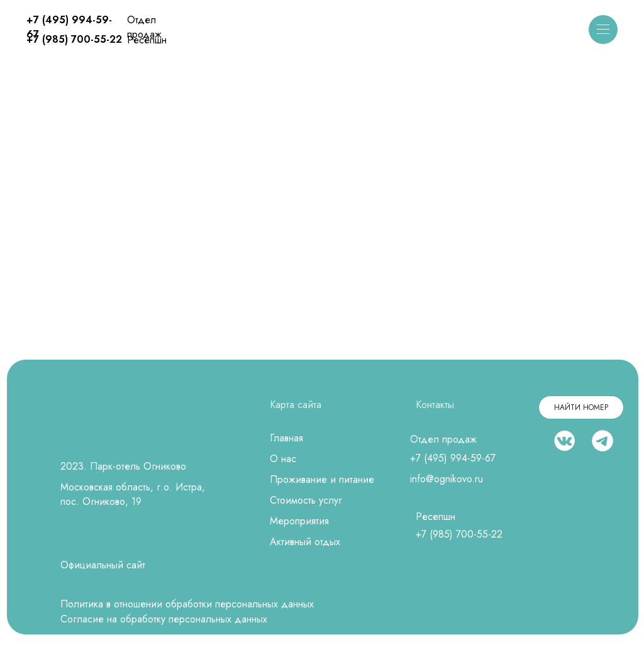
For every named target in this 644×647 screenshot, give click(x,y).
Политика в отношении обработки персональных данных (187, 604)
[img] (322, 30)
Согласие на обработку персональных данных (164, 619)
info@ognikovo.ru (447, 479)
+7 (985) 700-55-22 (74, 39)
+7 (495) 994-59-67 (453, 458)
